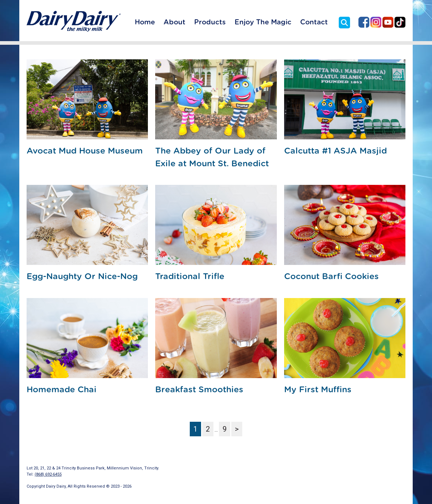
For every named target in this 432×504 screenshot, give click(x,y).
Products (210, 22)
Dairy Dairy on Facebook (364, 22)
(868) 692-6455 (48, 474)
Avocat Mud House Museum (85, 151)
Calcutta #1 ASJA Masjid (335, 151)
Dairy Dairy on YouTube (388, 22)
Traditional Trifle (190, 277)
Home (145, 22)
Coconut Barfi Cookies (331, 277)
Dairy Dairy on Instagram (376, 22)
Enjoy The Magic (263, 22)
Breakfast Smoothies (199, 390)
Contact (314, 22)
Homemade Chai (62, 390)
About (174, 22)
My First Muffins (318, 390)
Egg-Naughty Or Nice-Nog (82, 277)
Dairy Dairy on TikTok (400, 22)
